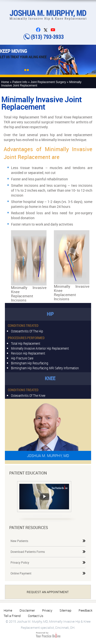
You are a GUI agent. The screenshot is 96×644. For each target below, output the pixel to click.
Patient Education (28, 473)
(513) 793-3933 (47, 37)
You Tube (54, 30)
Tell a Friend (12, 616)
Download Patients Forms (28, 552)
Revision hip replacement (28, 353)
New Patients (19, 541)
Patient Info (20, 82)
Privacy (47, 610)
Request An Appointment (48, 592)
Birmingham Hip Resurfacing (30, 363)
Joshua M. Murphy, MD (48, 456)
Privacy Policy (20, 562)
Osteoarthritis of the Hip (27, 331)
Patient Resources (29, 528)
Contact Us (36, 616)
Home (5, 82)
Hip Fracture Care (22, 358)
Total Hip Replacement (26, 343)
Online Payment (21, 573)
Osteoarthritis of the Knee (28, 395)
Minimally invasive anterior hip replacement (40, 348)
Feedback (85, 610)
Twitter (47, 30)
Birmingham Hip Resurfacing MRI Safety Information (45, 368)
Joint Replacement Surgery (48, 82)
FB (39, 30)
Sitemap (65, 610)
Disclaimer (27, 610)
